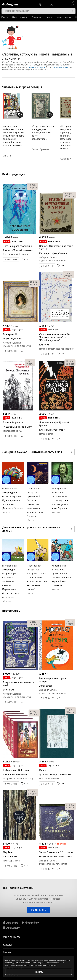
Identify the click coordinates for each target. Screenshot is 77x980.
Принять (39, 972)
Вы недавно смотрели (18, 888)
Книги (5, 17)
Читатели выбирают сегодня (22, 87)
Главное (36, 17)
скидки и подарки (36, 67)
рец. (32, 185)
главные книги (61, 67)
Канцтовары (64, 17)
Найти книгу (39, 910)
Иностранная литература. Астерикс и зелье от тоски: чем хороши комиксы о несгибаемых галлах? (37, 577)
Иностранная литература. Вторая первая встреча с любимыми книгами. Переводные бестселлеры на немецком (11, 581)
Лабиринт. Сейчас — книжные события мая (32, 452)
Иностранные (20, 17)
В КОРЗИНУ (11, 260)
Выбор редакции (14, 174)
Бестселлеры (11, 611)
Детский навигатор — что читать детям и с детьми (32, 529)
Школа (49, 17)
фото (33, 187)
